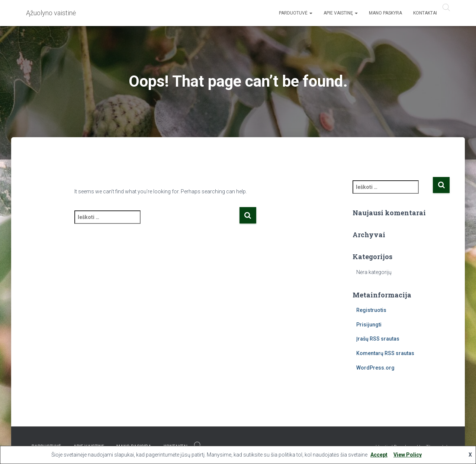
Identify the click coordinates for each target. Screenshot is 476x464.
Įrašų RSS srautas (378, 339)
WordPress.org (375, 368)
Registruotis (371, 310)
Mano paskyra (385, 13)
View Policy (408, 455)
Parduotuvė (296, 13)
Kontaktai (425, 13)
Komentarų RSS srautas (385, 353)
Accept (379, 455)
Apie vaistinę (341, 13)
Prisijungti (369, 325)
